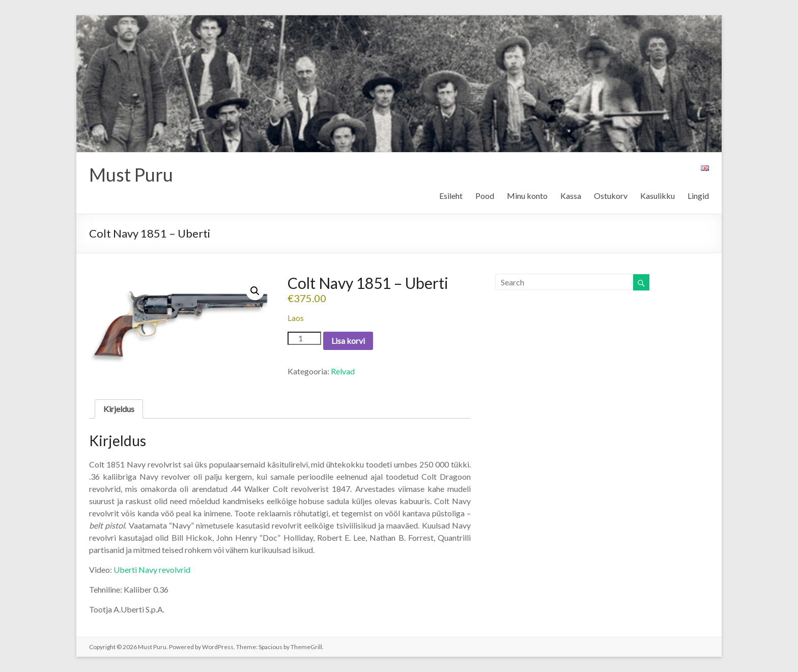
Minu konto (527, 196)
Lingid (698, 196)
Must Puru (131, 174)
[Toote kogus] (304, 338)
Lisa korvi (348, 341)
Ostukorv (611, 196)
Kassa (571, 196)
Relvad (343, 371)
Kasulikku (658, 196)
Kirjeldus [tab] (119, 409)
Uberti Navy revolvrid (152, 569)
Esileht (451, 196)
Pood (485, 196)
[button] (255, 291)
